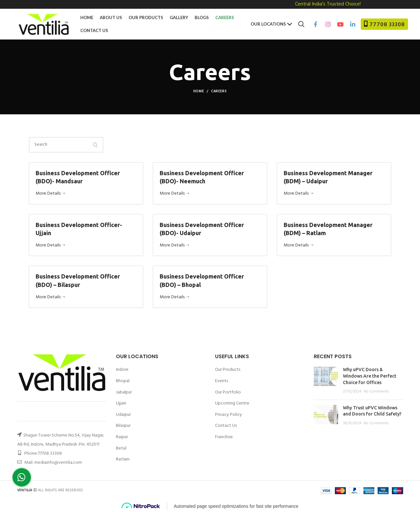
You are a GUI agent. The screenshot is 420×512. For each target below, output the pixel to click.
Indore (122, 370)
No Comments (376, 392)
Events (221, 381)
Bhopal (123, 381)
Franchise (224, 437)
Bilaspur (123, 426)
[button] (22, 477)
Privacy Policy (228, 415)
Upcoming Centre (232, 403)
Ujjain (121, 404)
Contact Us (226, 426)
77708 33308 (387, 25)
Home (199, 91)
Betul (121, 449)
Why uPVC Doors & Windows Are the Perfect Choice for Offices (370, 376)
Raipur (122, 437)
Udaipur (123, 415)
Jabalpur (124, 393)
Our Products (228, 370)
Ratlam (123, 460)
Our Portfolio (228, 392)
